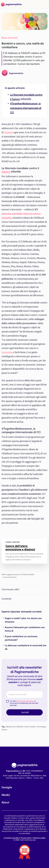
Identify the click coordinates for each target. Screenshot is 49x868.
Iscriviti (25, 712)
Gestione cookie (39, 838)
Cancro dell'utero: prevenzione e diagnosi (20, 548)
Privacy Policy (26, 838)
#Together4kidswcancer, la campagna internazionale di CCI (26, 108)
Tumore (9, 132)
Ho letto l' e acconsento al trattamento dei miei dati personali (24, 703)
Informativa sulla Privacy (26, 701)
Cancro (16, 99)
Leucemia (7, 352)
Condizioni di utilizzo (12, 838)
